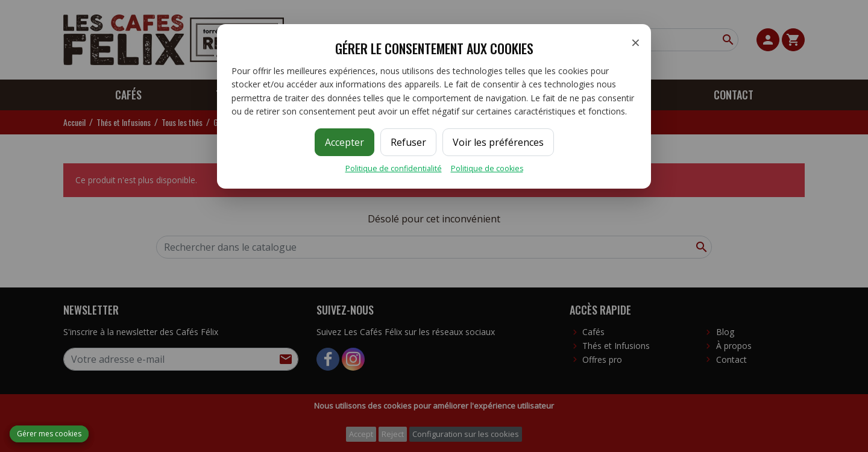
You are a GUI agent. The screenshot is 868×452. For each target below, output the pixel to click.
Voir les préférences (498, 142)
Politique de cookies (487, 168)
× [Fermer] (636, 42)
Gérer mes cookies (49, 434)
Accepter (344, 142)
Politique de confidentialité (394, 168)
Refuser (408, 142)
